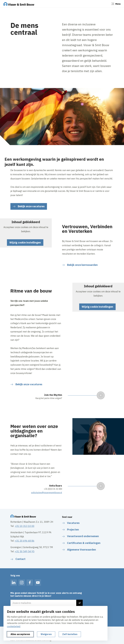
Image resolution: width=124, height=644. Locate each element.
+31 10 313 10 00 (25, 526)
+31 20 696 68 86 (25, 541)
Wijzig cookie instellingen (25, 243)
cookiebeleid (14, 626)
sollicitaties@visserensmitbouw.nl (47, 493)
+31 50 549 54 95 (25, 551)
